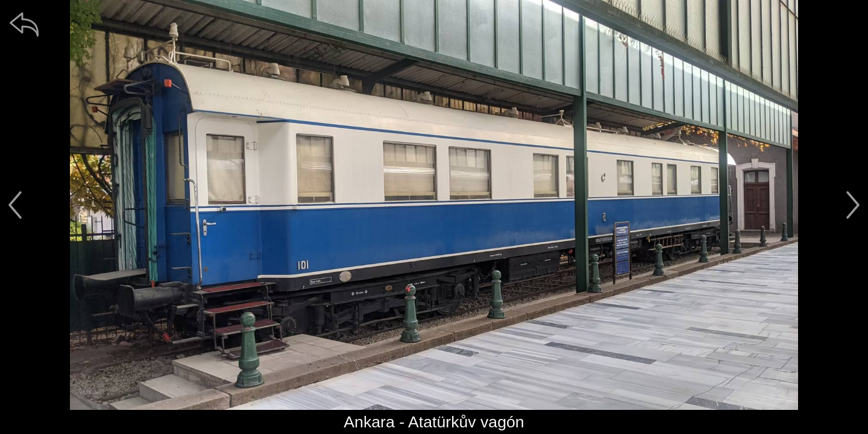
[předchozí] (15, 205)
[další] (853, 205)
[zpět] (24, 24)
